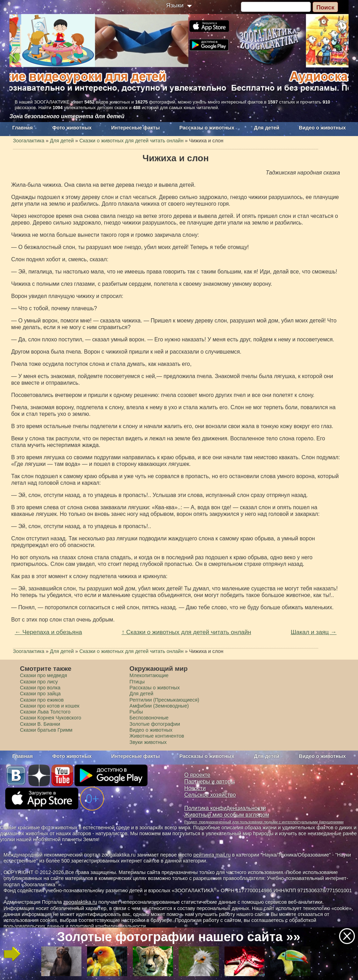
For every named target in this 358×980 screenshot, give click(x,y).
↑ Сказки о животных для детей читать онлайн (187, 632)
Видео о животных (322, 128)
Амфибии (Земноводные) (159, 706)
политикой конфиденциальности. (108, 926)
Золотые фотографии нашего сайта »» (179, 937)
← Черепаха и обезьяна (48, 632)
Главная (23, 128)
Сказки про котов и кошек (50, 706)
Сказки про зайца (40, 694)
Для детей (267, 128)
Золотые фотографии (155, 724)
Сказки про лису (39, 682)
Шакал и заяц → (313, 632)
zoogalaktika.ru (80, 902)
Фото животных (72, 128)
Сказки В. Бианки (40, 724)
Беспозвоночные (149, 718)
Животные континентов (157, 736)
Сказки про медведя (44, 675)
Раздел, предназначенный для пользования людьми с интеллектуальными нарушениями (264, 822)
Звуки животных (148, 742)
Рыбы (136, 712)
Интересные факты (135, 128)
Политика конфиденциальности (225, 808)
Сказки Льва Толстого (45, 712)
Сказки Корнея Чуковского (51, 718)
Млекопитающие (149, 675)
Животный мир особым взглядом (227, 815)
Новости (195, 788)
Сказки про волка (40, 688)
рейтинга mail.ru (212, 855)
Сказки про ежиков (42, 700)
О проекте (197, 775)
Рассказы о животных (207, 128)
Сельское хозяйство (210, 795)
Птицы (137, 682)
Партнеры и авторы (209, 782)
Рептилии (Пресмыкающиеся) (164, 700)
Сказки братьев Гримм (46, 730)
